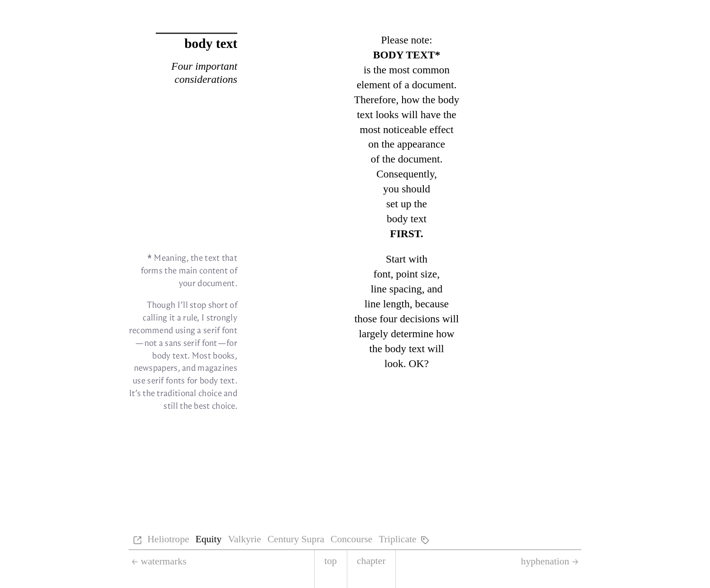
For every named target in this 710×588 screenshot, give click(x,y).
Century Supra (296, 539)
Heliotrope (168, 539)
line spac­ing (396, 289)
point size (416, 274)
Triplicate (397, 539)
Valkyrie (244, 539)
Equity (209, 539)
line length (387, 304)
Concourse (351, 539)
